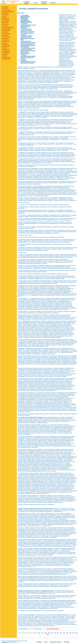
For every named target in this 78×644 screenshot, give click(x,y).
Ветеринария (6, 15)
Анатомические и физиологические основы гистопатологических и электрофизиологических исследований (28, 44)
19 (67, 633)
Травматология (6, 46)
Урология (5, 48)
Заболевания (6, 18)
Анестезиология (6, 10)
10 (40, 633)
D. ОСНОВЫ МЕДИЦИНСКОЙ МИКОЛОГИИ (25, 17)
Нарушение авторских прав (53, 629)
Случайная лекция (27, 3)
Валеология (5, 13)
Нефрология (6, 24)
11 (43, 633)
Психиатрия (5, 35)
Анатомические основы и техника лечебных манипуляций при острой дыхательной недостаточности (28, 51)
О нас (36, 3)
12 (46, 633)
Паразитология (6, 30)
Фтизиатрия (5, 54)
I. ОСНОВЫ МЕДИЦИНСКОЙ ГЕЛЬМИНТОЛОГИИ (26, 21)
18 (64, 633)
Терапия (5, 43)
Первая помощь (6, 34)
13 (49, 633)
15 (55, 633)
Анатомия (5, 8)
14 (52, 633)
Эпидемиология (6, 59)
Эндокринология (7, 57)
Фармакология (6, 49)
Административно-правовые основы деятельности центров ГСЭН (27, 38)
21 (73, 633)
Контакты (53, 3)
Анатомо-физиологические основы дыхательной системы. (28, 62)
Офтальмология (6, 29)
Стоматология (6, 41)
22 (76, 633)
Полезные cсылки (44, 3)
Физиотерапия (6, 53)
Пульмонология (6, 37)
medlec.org (5, 642)
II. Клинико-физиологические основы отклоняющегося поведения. (28, 26)
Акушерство (5, 7)
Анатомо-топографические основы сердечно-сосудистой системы (28, 57)
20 (70, 633)
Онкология (5, 26)
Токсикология (6, 45)
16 (58, 633)
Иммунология (6, 19)
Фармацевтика (6, 51)
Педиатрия (5, 32)
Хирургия (5, 56)
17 (61, 633)
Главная (39, 642)
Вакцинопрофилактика (8, 11)
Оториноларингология (8, 27)
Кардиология (6, 21)
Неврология (5, 23)
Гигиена (4, 16)
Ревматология (6, 40)
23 (48, 634)
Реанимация (6, 38)
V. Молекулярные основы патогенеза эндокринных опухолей (27, 30)
